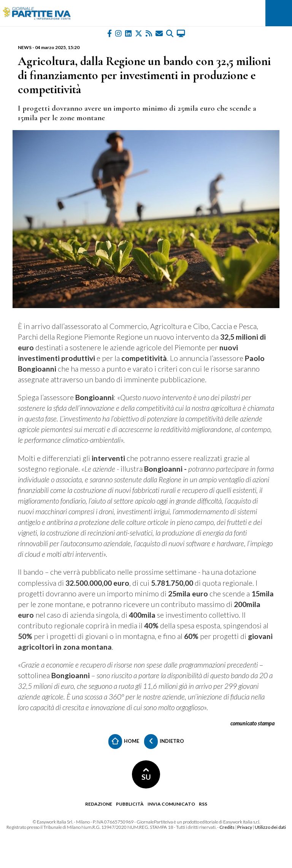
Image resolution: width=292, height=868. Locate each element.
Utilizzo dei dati (270, 827)
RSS (203, 804)
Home (124, 742)
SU (146, 775)
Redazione (99, 804)
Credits (227, 827)
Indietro (164, 742)
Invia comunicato (171, 804)
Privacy (245, 827)
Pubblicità (130, 804)
